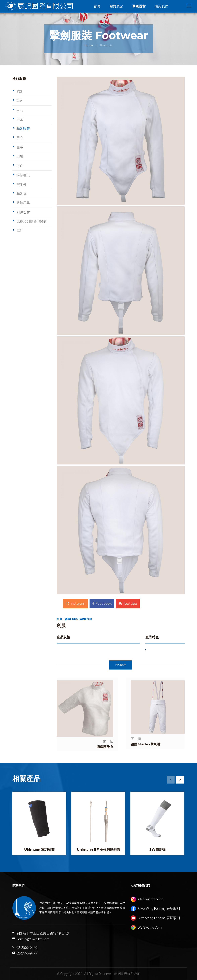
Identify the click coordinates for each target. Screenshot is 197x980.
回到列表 (121, 665)
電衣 (20, 138)
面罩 (20, 147)
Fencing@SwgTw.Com (33, 939)
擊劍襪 (21, 194)
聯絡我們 (162, 6)
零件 (20, 166)
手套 (20, 119)
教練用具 (23, 203)
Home (89, 45)
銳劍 (20, 101)
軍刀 (20, 110)
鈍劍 (20, 92)
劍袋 (20, 157)
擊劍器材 (139, 6)
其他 (20, 231)
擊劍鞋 (21, 184)
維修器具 (23, 175)
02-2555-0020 (27, 948)
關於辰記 (116, 6)
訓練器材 (23, 212)
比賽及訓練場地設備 (32, 221)
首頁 (97, 6)
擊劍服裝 (23, 129)
